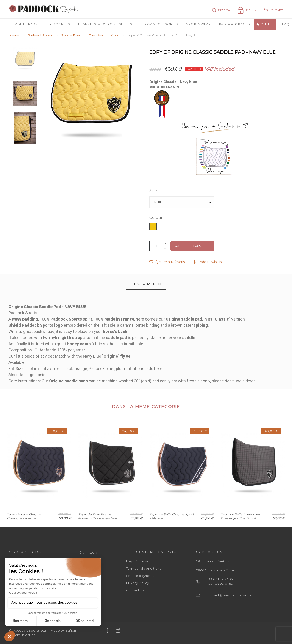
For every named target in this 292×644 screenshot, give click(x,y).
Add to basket (192, 246)
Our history (89, 552)
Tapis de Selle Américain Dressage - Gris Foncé (240, 516)
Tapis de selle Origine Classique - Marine (24, 516)
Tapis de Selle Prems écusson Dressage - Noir (98, 516)
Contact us (135, 590)
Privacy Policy (138, 583)
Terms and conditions (144, 568)
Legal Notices (138, 561)
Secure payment (140, 576)
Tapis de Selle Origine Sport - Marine (172, 516)
